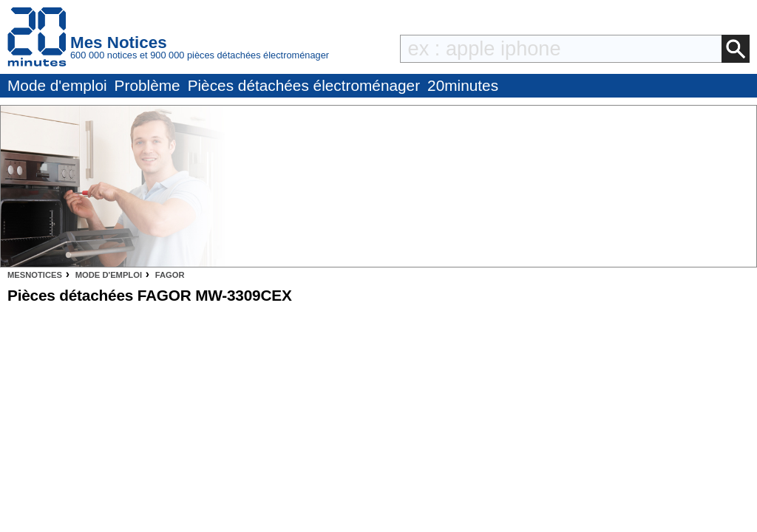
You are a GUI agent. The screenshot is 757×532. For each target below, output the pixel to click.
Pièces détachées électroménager (304, 85)
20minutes (463, 85)
